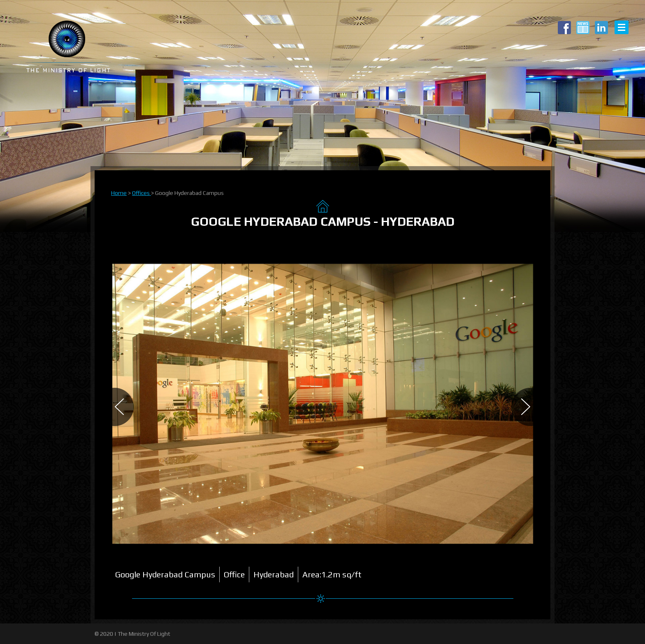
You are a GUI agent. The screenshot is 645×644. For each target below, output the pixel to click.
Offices (142, 193)
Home (119, 193)
